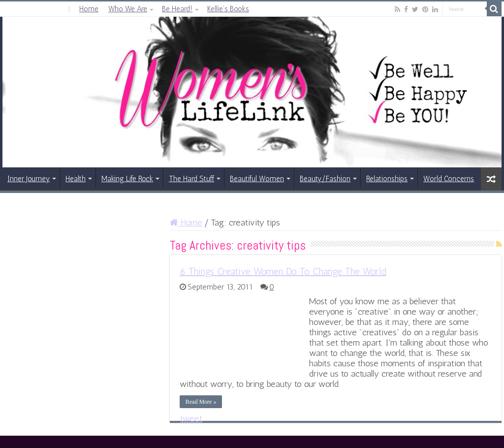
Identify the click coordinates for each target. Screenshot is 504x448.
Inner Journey (29, 179)
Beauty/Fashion (325, 179)
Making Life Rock (127, 179)
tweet (191, 418)
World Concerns (449, 179)
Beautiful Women (257, 179)
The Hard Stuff (191, 179)
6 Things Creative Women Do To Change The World (283, 271)
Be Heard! (177, 9)
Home (89, 9)
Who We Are (128, 9)
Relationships (387, 179)
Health (76, 179)
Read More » (201, 402)
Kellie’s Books (228, 9)
